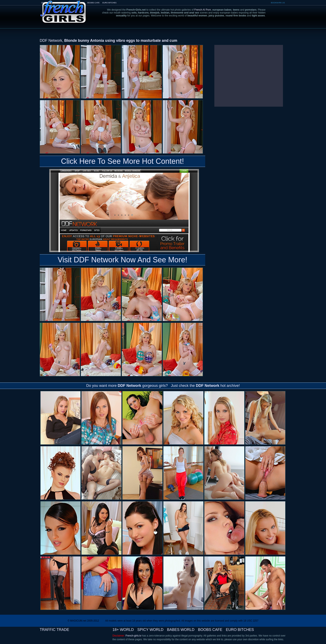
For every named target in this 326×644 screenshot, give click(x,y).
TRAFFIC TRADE (54, 630)
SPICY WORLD (151, 630)
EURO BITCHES (110, 3)
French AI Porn (203, 10)
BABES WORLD (181, 630)
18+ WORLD (123, 630)
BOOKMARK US (278, 3)
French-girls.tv (133, 636)
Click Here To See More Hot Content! (122, 161)
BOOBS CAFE (93, 3)
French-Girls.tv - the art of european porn (63, 9)
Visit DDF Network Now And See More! (122, 260)
